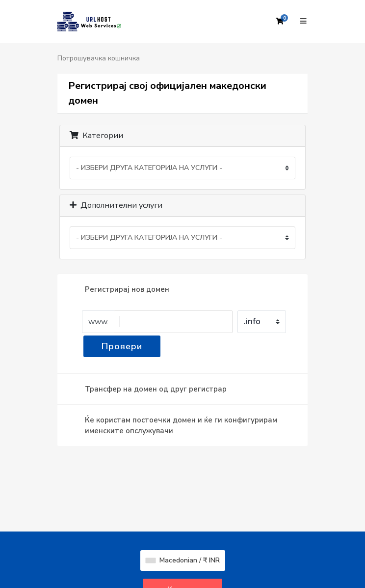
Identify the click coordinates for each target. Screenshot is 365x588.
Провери (122, 346)
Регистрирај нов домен (119, 289)
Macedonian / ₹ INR (183, 560)
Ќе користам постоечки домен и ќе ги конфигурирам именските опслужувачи (173, 425)
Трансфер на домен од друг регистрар (148, 389)
